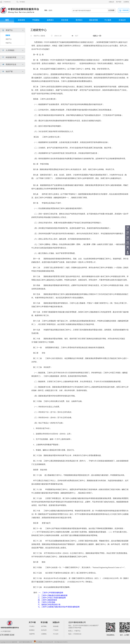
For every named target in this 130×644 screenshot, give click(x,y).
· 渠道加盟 (55, 626)
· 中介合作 (55, 634)
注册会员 (111, 2)
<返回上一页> (97, 36)
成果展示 (50, 20)
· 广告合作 (55, 630)
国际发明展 (93, 20)
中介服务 (108, 20)
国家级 (8, 35)
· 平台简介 (32, 626)
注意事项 (126, 2)
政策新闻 (21, 20)
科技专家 (65, 20)
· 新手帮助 (44, 626)
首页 (7, 20)
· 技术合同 (44, 630)
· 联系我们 (32, 630)
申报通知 (36, 20)
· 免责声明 (32, 634)
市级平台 (9, 43)
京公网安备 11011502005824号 (43, 642)
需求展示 (79, 20)
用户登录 (119, 2)
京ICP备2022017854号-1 (61, 642)
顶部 (128, 254)
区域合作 (122, 20)
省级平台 (9, 39)
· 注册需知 (44, 634)
